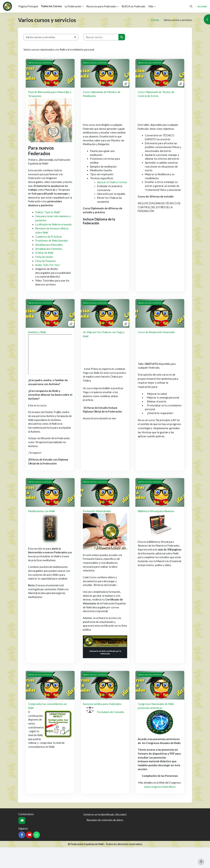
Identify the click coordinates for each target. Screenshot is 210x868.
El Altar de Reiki (45, 258)
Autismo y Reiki (37, 342)
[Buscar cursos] (101, 37)
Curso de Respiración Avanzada (156, 342)
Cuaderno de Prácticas (49, 242)
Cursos (154, 20)
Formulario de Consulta (111, 727)
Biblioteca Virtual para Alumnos (157, 524)
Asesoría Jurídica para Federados (102, 719)
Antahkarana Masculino (49, 250)
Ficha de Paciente (46, 266)
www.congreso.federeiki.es (160, 807)
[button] (191, 6)
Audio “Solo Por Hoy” (48, 270)
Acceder (202, 6)
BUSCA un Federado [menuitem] (134, 6)
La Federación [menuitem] (73, 6)
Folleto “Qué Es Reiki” (48, 214)
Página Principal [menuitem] (28, 6)
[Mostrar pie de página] (201, 862)
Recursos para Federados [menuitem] (101, 6)
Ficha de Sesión (44, 262)
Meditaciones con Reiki (42, 524)
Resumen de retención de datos (105, 840)
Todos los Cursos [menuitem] (51, 6)
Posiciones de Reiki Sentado (52, 246)
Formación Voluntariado (97, 524)
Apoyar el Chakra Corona (112, 184)
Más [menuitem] (151, 6)
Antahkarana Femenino (49, 254)
